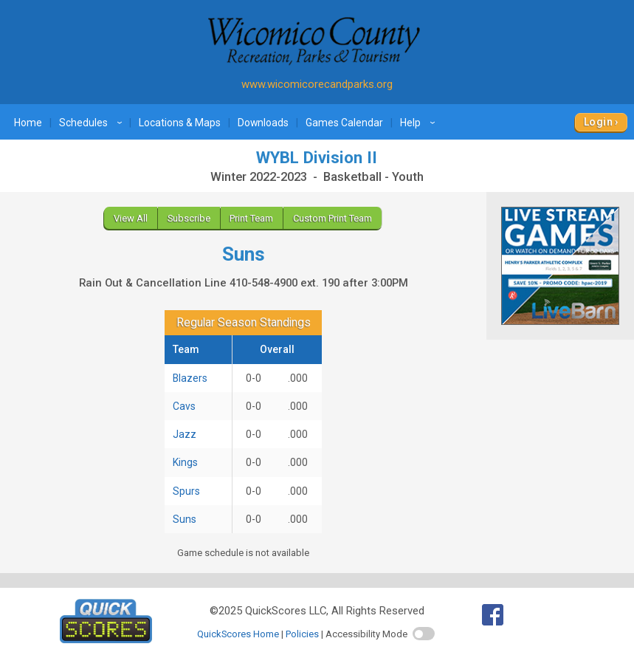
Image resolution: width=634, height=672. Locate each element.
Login (598, 122)
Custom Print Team (332, 218)
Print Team (251, 218)
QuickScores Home (238, 634)
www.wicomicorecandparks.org (317, 84)
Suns (185, 519)
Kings (185, 462)
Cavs (184, 406)
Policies (302, 634)
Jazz (185, 434)
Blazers (190, 378)
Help (420, 123)
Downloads (263, 123)
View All (131, 218)
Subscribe (189, 218)
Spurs (186, 491)
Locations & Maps (180, 123)
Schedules (93, 123)
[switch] (424, 634)
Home (28, 123)
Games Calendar (344, 123)
